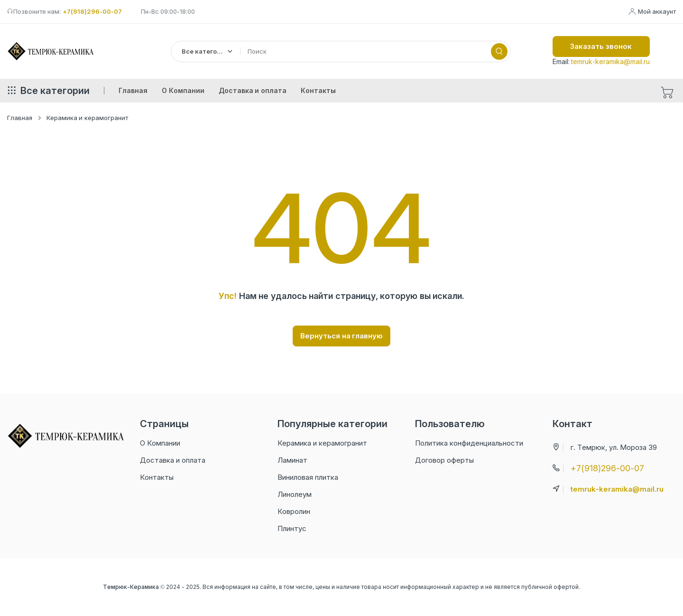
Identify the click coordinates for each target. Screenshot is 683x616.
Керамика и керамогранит (87, 118)
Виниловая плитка (308, 477)
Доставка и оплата (173, 460)
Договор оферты (444, 460)
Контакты (157, 477)
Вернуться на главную (342, 336)
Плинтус (292, 528)
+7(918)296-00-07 (92, 11)
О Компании (160, 443)
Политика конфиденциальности (469, 443)
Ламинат (292, 460)
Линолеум (295, 494)
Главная (20, 118)
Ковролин (294, 511)
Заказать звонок (601, 46)
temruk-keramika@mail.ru (610, 61)
